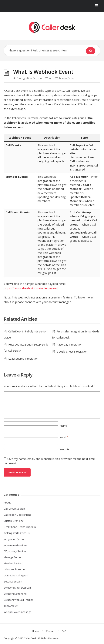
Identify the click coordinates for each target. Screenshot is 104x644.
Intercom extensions (15, 545)
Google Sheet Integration (72, 352)
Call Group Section (14, 509)
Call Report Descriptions (17, 515)
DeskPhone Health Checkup (20, 527)
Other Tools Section (15, 569)
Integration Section (30, 78)
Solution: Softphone (15, 594)
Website (65, 449)
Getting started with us (17, 533)
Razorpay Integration (69, 344)
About (7, 503)
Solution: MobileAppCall (17, 588)
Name (64, 426)
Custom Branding (14, 521)
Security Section (13, 582)
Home (35, 631)
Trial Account (11, 606)
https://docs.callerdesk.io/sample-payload (31, 288)
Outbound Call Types (16, 575)
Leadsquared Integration (23, 359)
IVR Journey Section (15, 551)
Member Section (13, 563)
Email (64, 437)
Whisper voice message (17, 612)
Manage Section (13, 557)
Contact (50, 631)
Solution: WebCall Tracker (18, 600)
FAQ (64, 631)
